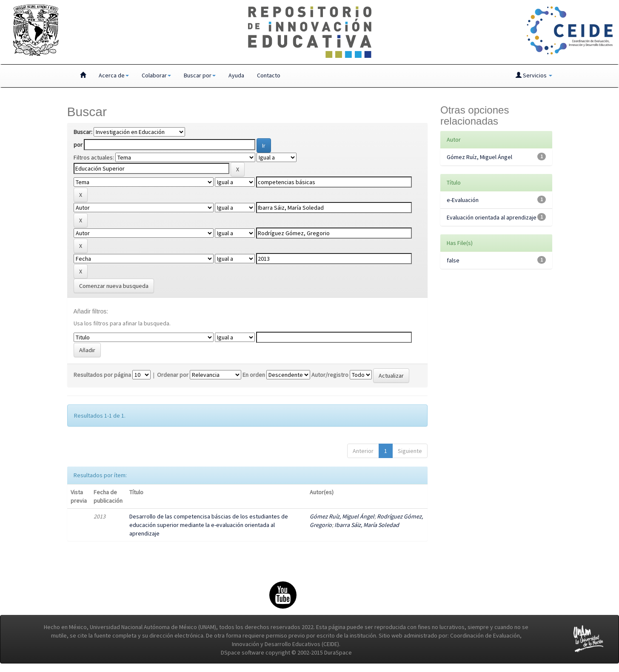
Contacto (269, 75)
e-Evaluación (463, 200)
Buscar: (83, 132)
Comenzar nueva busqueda (114, 286)
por (78, 145)
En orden (254, 375)
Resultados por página (102, 375)
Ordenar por (173, 375)
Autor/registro (330, 375)
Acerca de (114, 75)
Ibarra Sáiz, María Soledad (367, 525)
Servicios (534, 75)
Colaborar (156, 75)
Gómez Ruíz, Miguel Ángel (342, 516)
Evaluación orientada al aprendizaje (492, 217)
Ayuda (236, 75)
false (453, 260)
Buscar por (200, 75)
